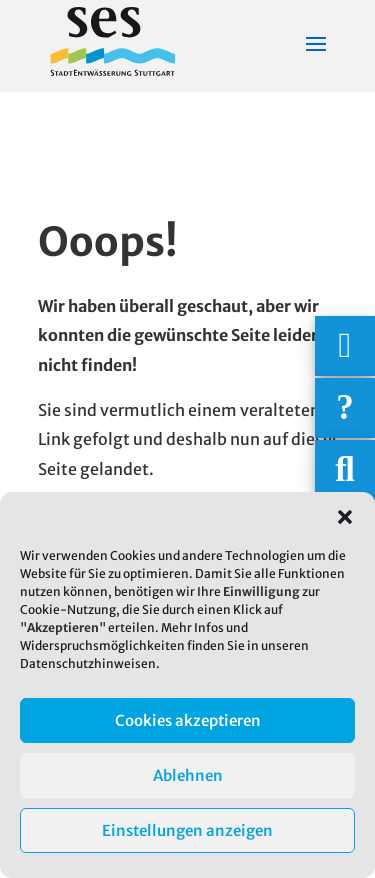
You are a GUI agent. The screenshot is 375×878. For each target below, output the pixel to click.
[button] (345, 517)
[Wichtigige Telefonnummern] (345, 346)
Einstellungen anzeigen (187, 830)
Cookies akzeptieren (188, 720)
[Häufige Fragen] (345, 408)
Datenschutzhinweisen (88, 663)
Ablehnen (188, 775)
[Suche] (345, 470)
